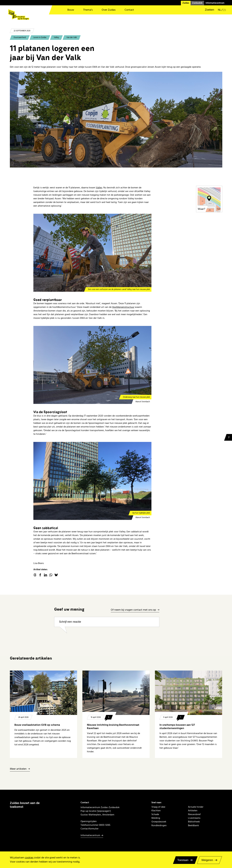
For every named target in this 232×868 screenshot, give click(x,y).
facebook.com (40, 575)
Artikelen (193, 811)
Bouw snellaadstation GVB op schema (37, 725)
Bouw (71, 10)
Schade (155, 814)
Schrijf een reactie (70, 622)
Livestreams (194, 818)
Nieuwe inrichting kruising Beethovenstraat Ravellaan (113, 727)
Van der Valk (72, 37)
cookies (29, 858)
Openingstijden (89, 821)
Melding (156, 818)
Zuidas (186, 3)
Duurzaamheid (20, 37)
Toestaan (183, 860)
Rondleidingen (159, 825)
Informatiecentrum (215, 3)
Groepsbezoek (159, 822)
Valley (56, 37)
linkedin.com (46, 575)
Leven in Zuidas (40, 37)
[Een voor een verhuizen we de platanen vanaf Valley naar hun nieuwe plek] (92, 253)
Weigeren (207, 860)
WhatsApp (51, 575)
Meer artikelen (18, 769)
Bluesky (56, 575)
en (224, 10)
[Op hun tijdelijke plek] (92, 481)
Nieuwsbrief (194, 814)
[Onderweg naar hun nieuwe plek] (92, 365)
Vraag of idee (158, 807)
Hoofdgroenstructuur (123, 307)
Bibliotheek (194, 822)
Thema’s (88, 10)
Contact (129, 10)
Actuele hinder (196, 807)
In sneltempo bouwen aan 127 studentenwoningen (177, 727)
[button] (207, 10)
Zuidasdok (197, 3)
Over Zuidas (109, 10)
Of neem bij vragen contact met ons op (133, 610)
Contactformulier (90, 829)
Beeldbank (193, 825)
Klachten (156, 811)
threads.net (35, 575)
